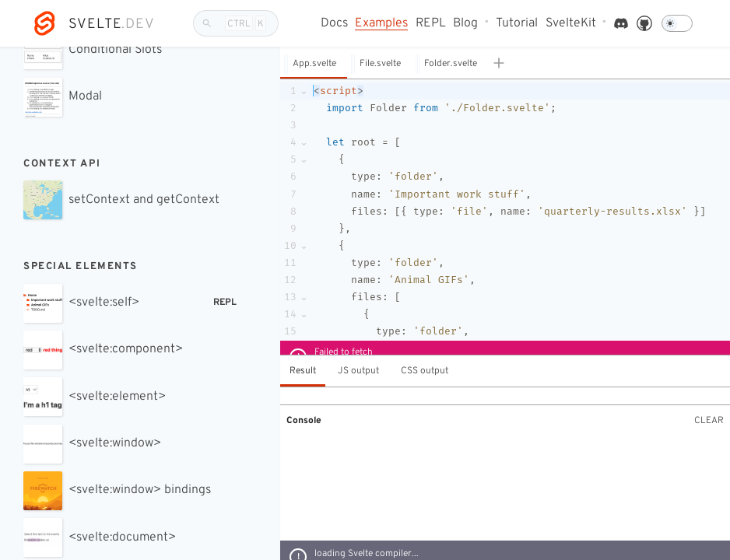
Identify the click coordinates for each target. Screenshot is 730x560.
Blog (465, 24)
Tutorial (517, 24)
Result (303, 371)
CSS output (425, 371)
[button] (314, 63)
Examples (381, 24)
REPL (431, 24)
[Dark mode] (677, 23)
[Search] (236, 23)
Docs (334, 24)
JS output (358, 371)
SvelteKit (571, 24)
